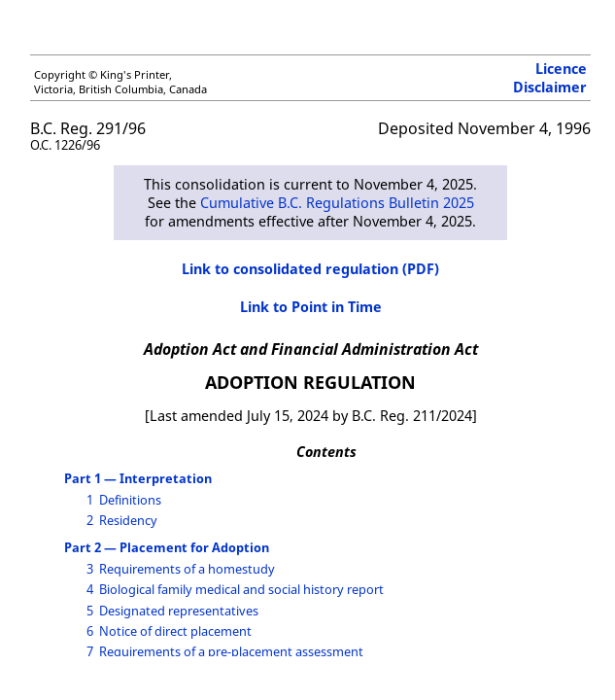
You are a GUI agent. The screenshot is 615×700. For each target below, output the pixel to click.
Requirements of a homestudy (187, 569)
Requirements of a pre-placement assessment (231, 651)
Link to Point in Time (311, 307)
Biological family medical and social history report (241, 589)
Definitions (130, 500)
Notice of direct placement (175, 631)
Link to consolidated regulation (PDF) (310, 269)
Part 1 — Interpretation (138, 478)
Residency (128, 520)
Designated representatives (179, 611)
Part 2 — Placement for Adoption (167, 547)
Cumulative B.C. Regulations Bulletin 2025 (337, 203)
